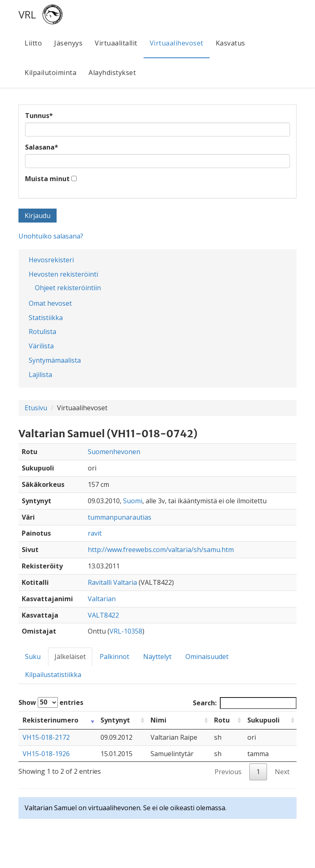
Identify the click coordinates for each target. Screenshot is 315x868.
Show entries (51, 702)
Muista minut (47, 179)
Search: (245, 703)
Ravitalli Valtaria (112, 582)
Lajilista (40, 375)
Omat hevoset (50, 303)
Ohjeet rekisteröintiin (68, 288)
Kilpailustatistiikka (53, 675)
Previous (228, 772)
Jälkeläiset (70, 657)
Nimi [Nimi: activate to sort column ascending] (159, 720)
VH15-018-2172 (46, 737)
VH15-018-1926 (46, 754)
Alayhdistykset (112, 73)
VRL (27, 14)
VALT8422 (103, 615)
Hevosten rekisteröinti (63, 274)
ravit (95, 533)
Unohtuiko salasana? (51, 236)
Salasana (42, 147)
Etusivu (36, 408)
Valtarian (102, 599)
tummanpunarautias (120, 517)
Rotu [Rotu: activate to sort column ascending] (222, 720)
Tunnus (39, 116)
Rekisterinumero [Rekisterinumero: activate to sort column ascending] (50, 720)
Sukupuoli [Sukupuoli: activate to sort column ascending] (264, 720)
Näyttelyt (157, 657)
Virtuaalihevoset (177, 43)
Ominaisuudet (207, 657)
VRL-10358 (126, 631)
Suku (33, 657)
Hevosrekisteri (51, 260)
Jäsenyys (68, 43)
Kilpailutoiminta (50, 73)
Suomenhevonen (114, 452)
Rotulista (42, 332)
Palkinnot (114, 657)
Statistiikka (46, 318)
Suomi (133, 501)
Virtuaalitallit (116, 43)
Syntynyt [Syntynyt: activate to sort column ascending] (115, 720)
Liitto (33, 43)
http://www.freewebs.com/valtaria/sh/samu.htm (161, 550)
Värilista (41, 346)
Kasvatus (231, 43)
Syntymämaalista (55, 360)
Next (282, 772)
